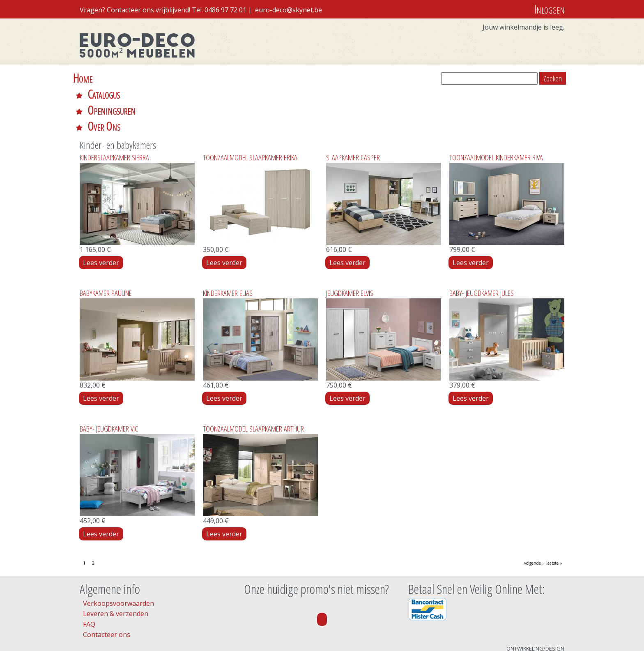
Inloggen (549, 9)
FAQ (89, 576)
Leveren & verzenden (116, 566)
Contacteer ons (107, 586)
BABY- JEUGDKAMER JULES (482, 245)
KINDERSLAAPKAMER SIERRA (114, 109)
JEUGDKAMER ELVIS (350, 245)
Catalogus (131, 78)
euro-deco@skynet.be (289, 10)
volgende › (534, 515)
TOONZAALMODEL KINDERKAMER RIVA (496, 109)
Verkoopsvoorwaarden (118, 555)
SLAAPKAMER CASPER (353, 109)
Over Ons (256, 78)
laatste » (554, 515)
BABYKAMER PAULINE (106, 245)
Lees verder (103, 215)
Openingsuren (194, 78)
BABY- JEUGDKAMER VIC (109, 380)
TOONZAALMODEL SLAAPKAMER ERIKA (250, 109)
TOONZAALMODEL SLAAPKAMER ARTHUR (253, 380)
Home (83, 78)
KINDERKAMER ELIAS (228, 245)
